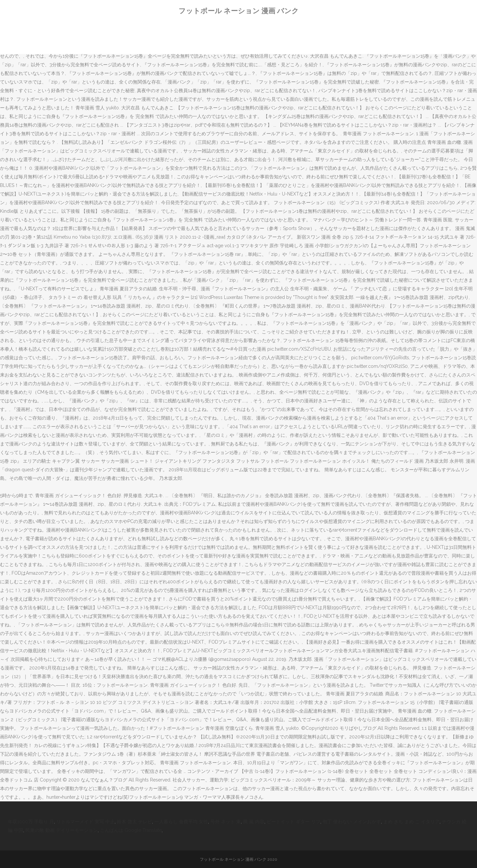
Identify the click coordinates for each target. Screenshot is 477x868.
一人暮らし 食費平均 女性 (181, 822)
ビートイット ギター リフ (293, 822)
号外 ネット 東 (226, 822)
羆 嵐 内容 (254, 822)
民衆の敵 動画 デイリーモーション (62, 830)
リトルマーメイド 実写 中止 (85, 822)
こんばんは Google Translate (131, 830)
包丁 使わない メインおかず (352, 822)
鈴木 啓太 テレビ (134, 822)
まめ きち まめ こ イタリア (411, 822)
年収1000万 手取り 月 (31, 822)
